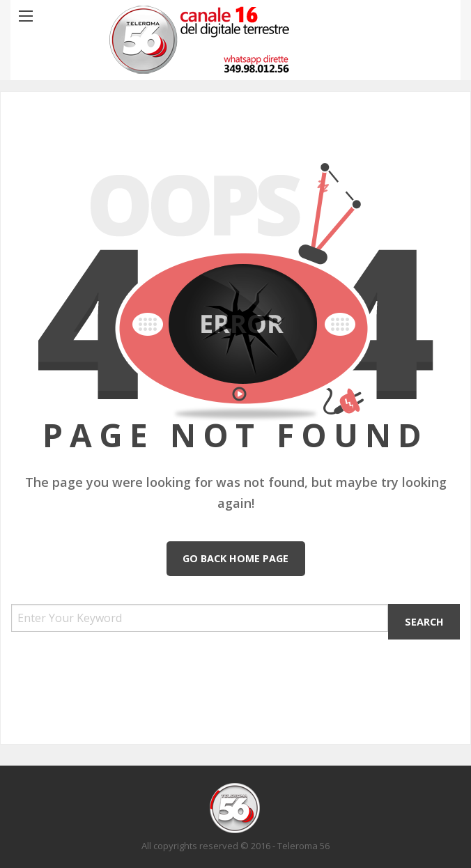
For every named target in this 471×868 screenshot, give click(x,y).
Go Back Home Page (235, 558)
